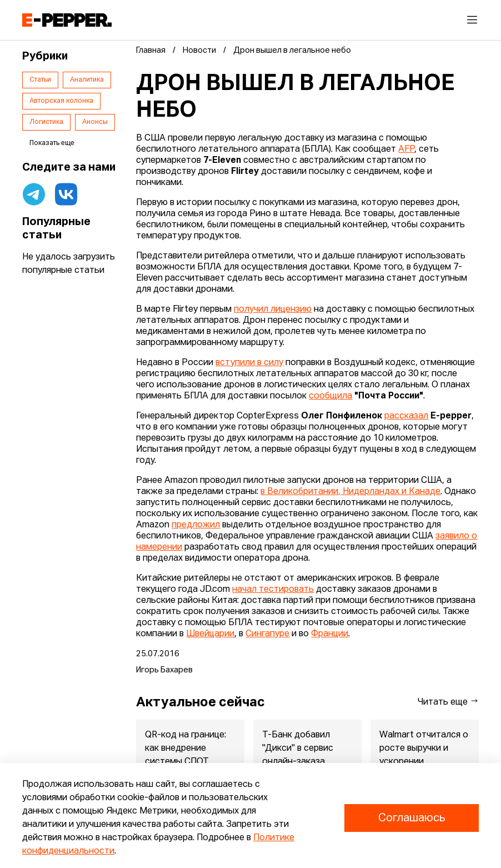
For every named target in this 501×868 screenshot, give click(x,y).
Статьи (40, 80)
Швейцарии (210, 634)
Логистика (46, 122)
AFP (406, 149)
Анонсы (95, 122)
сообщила (330, 396)
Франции (330, 634)
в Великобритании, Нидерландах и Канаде (350, 492)
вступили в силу (249, 363)
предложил (196, 525)
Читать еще (448, 702)
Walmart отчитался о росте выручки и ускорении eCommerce (424, 755)
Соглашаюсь (412, 818)
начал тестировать (273, 590)
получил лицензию (273, 310)
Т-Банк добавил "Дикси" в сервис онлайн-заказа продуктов (298, 755)
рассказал (406, 416)
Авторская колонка (61, 101)
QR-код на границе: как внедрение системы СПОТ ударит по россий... (186, 755)
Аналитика (87, 80)
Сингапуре (267, 634)
